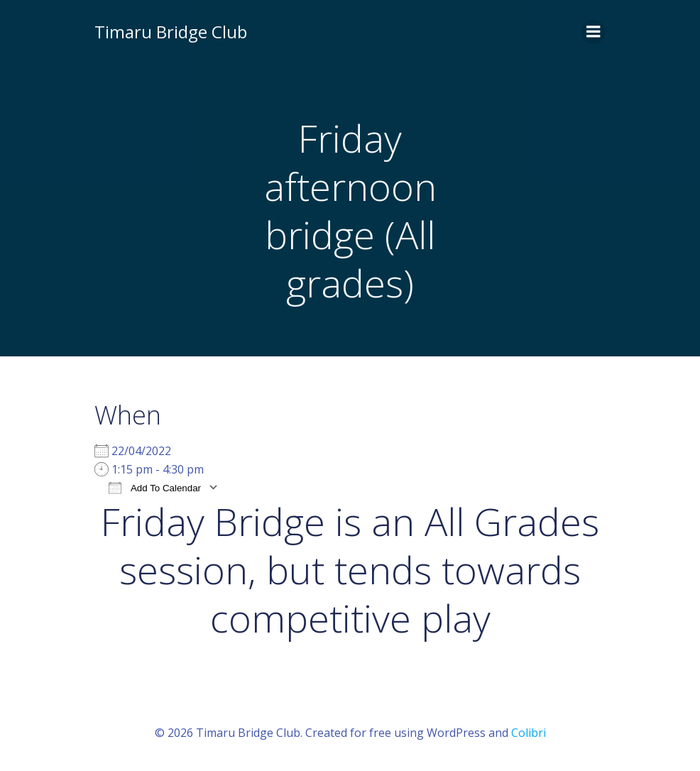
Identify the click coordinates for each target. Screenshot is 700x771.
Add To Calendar (155, 487)
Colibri (529, 733)
